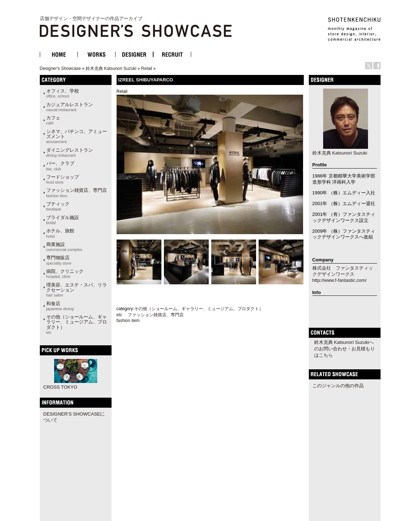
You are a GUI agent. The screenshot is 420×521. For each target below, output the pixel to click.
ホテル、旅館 (60, 233)
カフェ (53, 120)
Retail (147, 68)
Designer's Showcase (60, 68)
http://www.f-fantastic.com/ (340, 280)
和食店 (60, 306)
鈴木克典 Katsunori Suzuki (111, 68)
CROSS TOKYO (60, 387)
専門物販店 (59, 260)
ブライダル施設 (63, 220)
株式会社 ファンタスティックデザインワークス (343, 271)
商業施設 (64, 247)
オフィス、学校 (63, 93)
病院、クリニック (65, 274)
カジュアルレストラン (70, 107)
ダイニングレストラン (70, 152)
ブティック (58, 206)
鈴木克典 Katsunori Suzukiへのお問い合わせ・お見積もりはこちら (345, 349)
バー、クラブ (60, 166)
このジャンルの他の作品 (338, 386)
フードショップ (63, 179)
